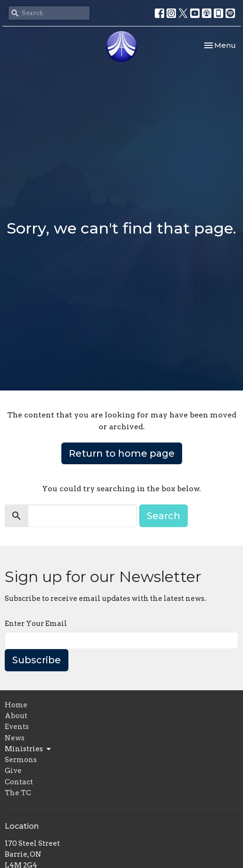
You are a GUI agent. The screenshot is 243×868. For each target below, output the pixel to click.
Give (13, 771)
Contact (19, 782)
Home (16, 705)
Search (163, 516)
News (15, 738)
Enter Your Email (36, 624)
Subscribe (37, 660)
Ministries (29, 749)
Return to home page (122, 453)
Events (17, 727)
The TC (18, 793)
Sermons (21, 760)
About (16, 716)
